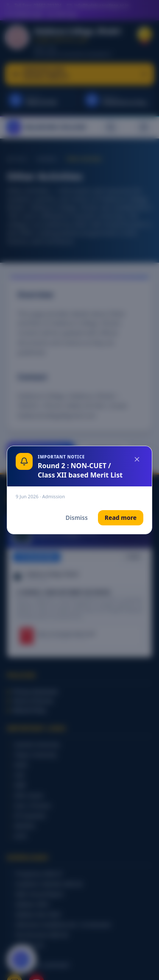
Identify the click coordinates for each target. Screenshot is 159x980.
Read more (121, 518)
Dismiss (77, 518)
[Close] (137, 459)
